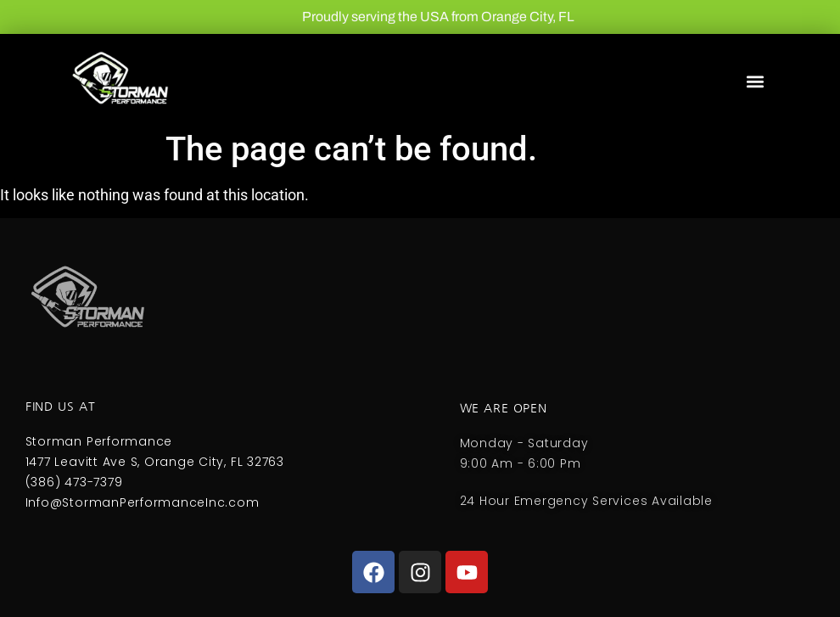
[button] (755, 82)
